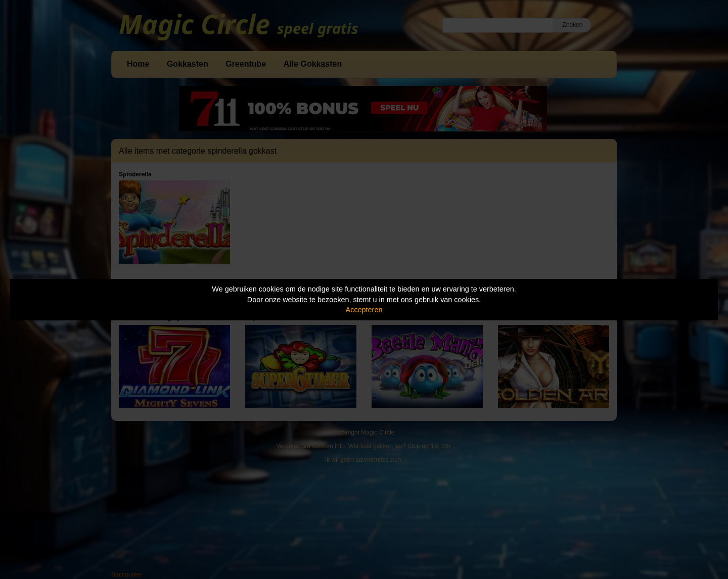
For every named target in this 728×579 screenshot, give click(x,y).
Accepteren (364, 310)
